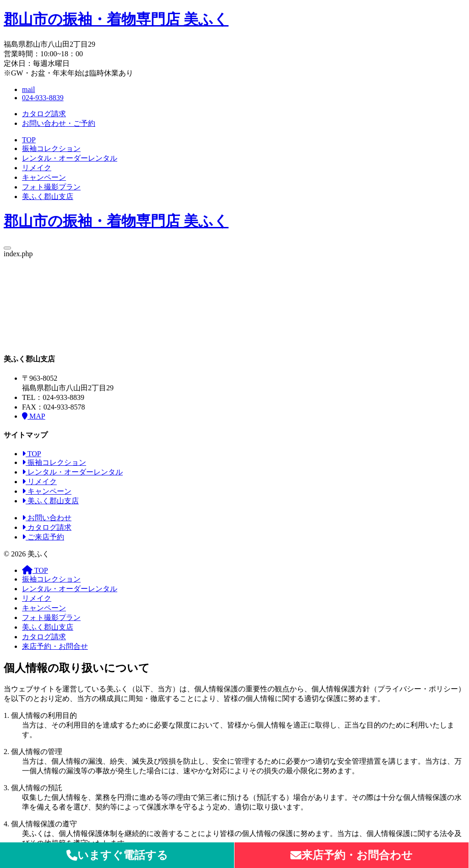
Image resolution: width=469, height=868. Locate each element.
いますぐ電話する (117, 855)
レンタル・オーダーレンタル (70, 158)
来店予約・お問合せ (55, 646)
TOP (29, 140)
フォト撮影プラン (51, 187)
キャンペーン (44, 177)
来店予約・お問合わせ (352, 855)
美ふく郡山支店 (48, 197)
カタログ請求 (44, 114)
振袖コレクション (51, 148)
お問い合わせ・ (59, 123)
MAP (34, 416)
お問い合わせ (47, 518)
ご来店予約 (43, 537)
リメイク (37, 168)
